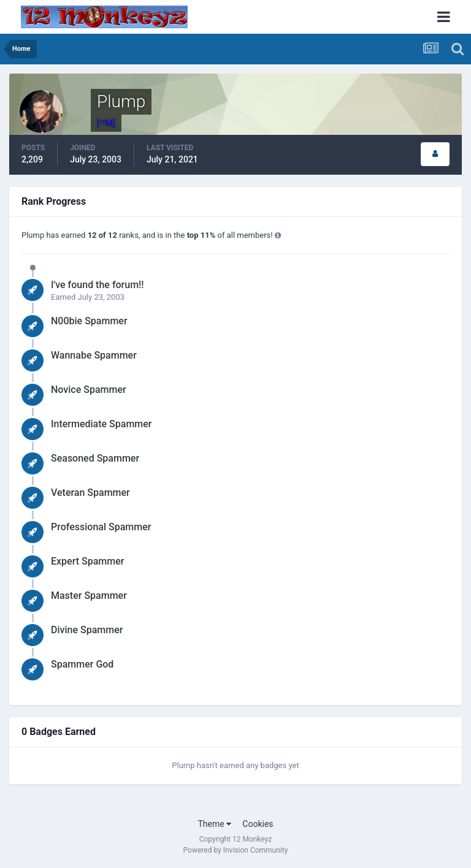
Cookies (258, 824)
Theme (214, 824)
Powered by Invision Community (236, 850)
